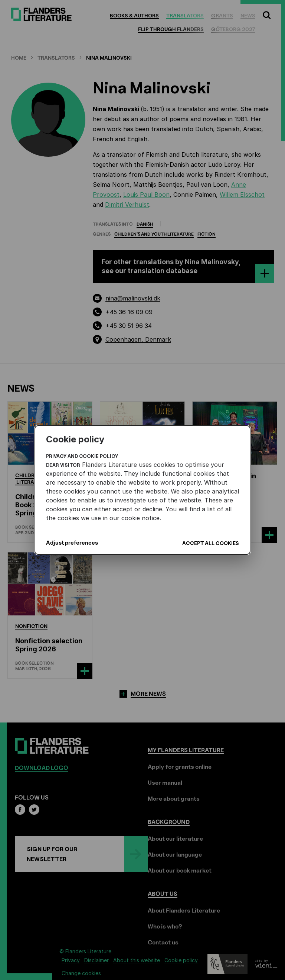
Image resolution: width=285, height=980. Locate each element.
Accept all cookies (211, 543)
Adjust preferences (72, 543)
